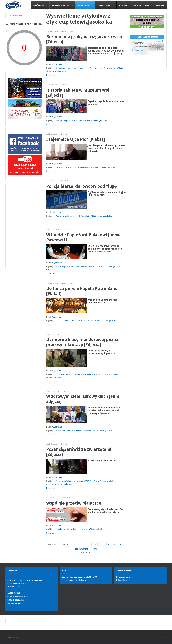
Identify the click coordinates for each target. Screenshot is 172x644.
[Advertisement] (25, 226)
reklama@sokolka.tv (77, 580)
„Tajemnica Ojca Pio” (64, 167)
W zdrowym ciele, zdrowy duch (68, 431)
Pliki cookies (121, 580)
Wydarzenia (57, 64)
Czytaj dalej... (52, 75)
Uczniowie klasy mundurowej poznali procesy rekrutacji (78, 374)
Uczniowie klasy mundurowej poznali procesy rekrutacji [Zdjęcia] (83, 342)
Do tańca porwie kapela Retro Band (70, 321)
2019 (65, 71)
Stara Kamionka (96, 68)
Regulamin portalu (124, 577)
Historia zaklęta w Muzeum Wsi (69, 120)
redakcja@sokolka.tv (22, 596)
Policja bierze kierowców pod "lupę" (83, 186)
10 (121, 544)
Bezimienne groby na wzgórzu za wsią (71, 68)
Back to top (160, 637)
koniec (96, 549)
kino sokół (85, 167)
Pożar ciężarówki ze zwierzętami (69, 481)
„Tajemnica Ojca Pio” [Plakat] (76, 139)
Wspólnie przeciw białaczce (74, 503)
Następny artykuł (81, 549)
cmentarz (109, 68)
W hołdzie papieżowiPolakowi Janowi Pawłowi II (76, 267)
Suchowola (52, 484)
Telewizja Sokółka (14, 637)
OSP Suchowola (65, 484)
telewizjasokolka (54, 71)
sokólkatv (119, 68)
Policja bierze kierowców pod (68, 216)
